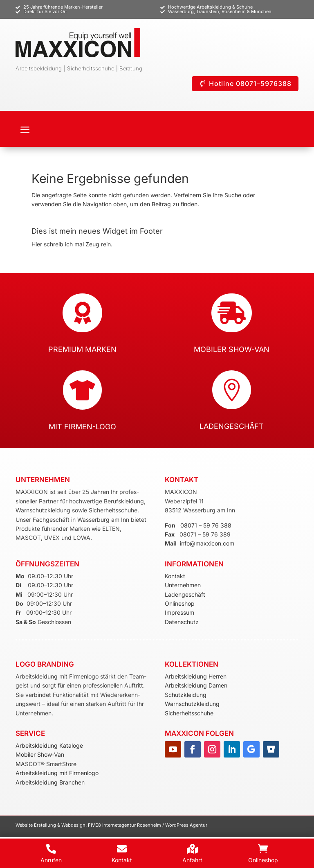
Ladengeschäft (185, 594)
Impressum (179, 612)
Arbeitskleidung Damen (196, 685)
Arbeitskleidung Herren (196, 676)
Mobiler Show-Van (40, 754)
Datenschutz (182, 622)
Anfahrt (192, 860)
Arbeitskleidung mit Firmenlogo (57, 773)
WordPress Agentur (186, 825)
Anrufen (51, 860)
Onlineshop (180, 603)
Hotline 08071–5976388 (250, 83)
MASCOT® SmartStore (46, 764)
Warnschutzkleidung (192, 704)
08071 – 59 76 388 (206, 525)
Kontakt (175, 576)
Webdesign (73, 825)
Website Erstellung (36, 825)
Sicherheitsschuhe (189, 713)
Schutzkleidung (186, 695)
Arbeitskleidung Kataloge (49, 745)
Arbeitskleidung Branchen (50, 782)
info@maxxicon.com (207, 543)
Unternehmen (183, 585)
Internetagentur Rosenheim (132, 825)
